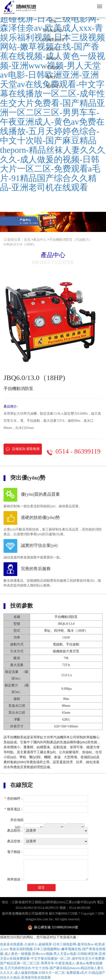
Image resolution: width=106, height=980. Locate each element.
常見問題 (53, 68)
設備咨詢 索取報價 (23, 449)
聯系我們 (53, 86)
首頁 (53, 21)
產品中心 (53, 49)
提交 (41, 887)
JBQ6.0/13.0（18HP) (20, 244)
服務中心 (53, 77)
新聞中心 (53, 58)
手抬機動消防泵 (53, 40)
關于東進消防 (53, 31)
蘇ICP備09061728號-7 (64, 914)
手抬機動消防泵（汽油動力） (71, 240)
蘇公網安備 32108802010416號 (53, 927)
